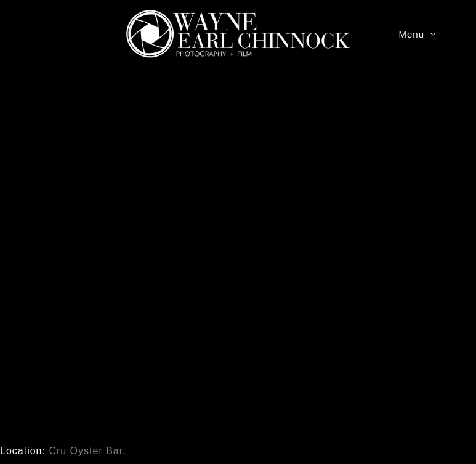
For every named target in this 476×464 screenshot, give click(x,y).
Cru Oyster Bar (86, 451)
